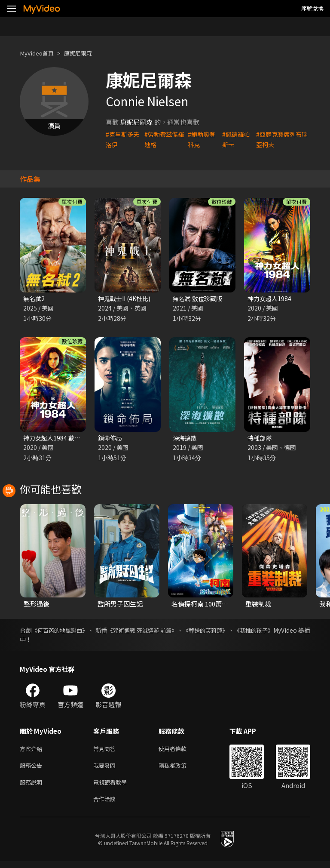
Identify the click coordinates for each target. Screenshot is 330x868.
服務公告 (33, 769)
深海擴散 (186, 439)
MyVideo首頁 (39, 53)
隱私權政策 (180, 769)
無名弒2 (35, 299)
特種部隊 (260, 439)
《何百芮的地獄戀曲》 (66, 632)
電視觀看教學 (113, 787)
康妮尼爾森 (85, 53)
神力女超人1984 (270, 299)
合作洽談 (106, 805)
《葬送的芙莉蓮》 (234, 632)
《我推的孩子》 (289, 632)
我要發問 (106, 769)
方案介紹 (33, 751)
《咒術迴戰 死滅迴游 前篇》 (162, 632)
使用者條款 (180, 751)
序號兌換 (312, 8)
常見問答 (106, 751)
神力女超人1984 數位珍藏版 (63, 439)
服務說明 (33, 787)
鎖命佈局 (111, 439)
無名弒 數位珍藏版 (199, 299)
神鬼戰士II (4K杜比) (126, 299)
